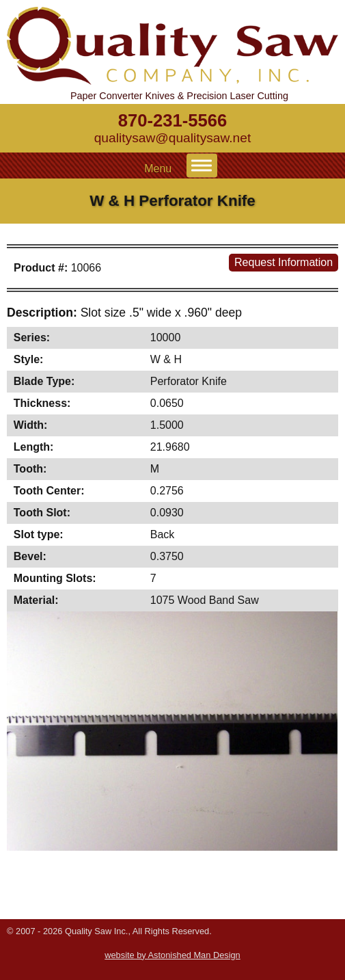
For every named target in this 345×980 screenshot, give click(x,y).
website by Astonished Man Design (172, 955)
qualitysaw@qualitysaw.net (173, 138)
